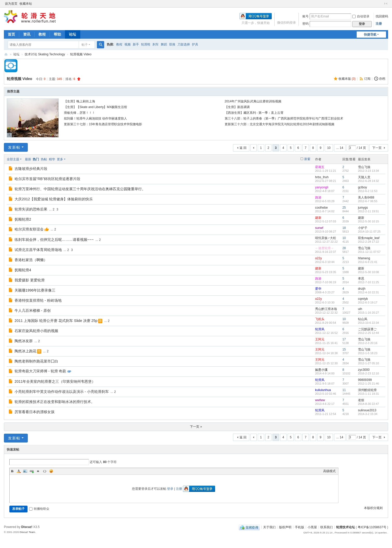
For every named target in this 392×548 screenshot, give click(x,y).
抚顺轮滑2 (23, 219)
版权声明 (285, 527)
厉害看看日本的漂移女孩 (35, 412)
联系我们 (327, 527)
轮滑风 (320, 329)
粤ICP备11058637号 (372, 527)
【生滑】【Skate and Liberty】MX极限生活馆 (95, 107)
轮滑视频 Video (81, 54)
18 (344, 228)
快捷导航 (370, 35)
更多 (60, 159)
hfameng (364, 258)
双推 (172, 44)
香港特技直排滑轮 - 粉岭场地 (38, 300)
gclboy (363, 187)
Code (45, 471)
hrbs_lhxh (322, 177)
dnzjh (362, 289)
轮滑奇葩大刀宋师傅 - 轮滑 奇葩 (40, 371)
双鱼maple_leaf (369, 238)
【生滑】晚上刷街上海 (79, 101)
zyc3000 (364, 370)
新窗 (307, 159)
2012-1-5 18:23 (368, 353)
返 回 (243, 148)
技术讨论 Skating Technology (45, 54)
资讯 (27, 34)
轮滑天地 (6, 54)
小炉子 (363, 228)
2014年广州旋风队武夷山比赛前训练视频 (253, 101)
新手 (136, 44)
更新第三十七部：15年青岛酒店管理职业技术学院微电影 (103, 124)
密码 (305, 24)
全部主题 (13, 159)
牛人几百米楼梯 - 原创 (32, 311)
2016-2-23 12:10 (368, 373)
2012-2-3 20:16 (368, 343)
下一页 (377, 148)
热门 (36, 159)
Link (32, 471)
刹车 (156, 44)
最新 (28, 159)
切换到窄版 (386, 4)
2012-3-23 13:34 (368, 171)
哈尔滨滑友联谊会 (29, 229)
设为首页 (11, 4)
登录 (170, 489)
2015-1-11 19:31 (368, 394)
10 (329, 148)
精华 (52, 159)
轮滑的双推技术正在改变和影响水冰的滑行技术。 (55, 402)
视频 (128, 44)
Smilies (51, 471)
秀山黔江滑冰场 (326, 309)
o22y (318, 258)
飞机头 (320, 319)
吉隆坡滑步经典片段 (31, 169)
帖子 (85, 45)
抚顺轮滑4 (23, 270)
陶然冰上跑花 (25, 351)
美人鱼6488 (366, 197)
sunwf (319, 228)
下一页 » (196, 427)
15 (344, 349)
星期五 (320, 167)
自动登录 (361, 16)
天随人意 (364, 177)
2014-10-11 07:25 (369, 232)
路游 (318, 197)
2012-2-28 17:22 (368, 242)
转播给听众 (39, 509)
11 (344, 390)
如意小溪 (321, 370)
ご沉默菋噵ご (367, 329)
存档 (382, 79)
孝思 (361, 279)
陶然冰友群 (24, 341)
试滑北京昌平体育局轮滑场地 (38, 250)
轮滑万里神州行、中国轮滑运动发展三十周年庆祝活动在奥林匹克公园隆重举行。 (80, 189)
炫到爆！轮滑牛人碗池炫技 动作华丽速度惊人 (95, 118)
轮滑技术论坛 (346, 527)
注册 (379, 24)
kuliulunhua (323, 390)
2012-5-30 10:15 (368, 221)
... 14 (340, 148)
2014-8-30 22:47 (368, 404)
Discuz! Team (28, 532)
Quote (38, 471)
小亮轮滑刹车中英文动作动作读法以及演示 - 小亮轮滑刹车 (62, 392)
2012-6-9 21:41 (368, 262)
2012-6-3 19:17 (368, 302)
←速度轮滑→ (324, 248)
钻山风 (363, 319)
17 (344, 339)
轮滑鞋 (146, 44)
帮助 (57, 34)
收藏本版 (347, 79)
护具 (195, 44)
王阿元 (320, 339)
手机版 (300, 527)
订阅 (367, 79)
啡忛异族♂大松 (326, 238)
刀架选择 (184, 44)
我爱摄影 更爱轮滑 (30, 280)
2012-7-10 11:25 (368, 282)
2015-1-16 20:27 (368, 313)
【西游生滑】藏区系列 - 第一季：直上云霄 (254, 113)
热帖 (44, 159)
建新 (318, 218)
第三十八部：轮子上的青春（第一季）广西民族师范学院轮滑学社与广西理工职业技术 (284, 118)
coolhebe (321, 208)
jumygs (363, 208)
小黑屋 (312, 527)
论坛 (72, 34)
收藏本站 (26, 4)
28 (344, 248)
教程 (42, 34)
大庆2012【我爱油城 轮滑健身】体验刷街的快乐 (54, 199)
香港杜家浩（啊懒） (31, 260)
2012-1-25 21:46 (368, 384)
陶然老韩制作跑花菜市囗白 (36, 361)
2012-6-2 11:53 (368, 191)
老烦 (361, 400)
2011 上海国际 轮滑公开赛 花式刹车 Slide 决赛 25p (56, 321)
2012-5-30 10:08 (368, 272)
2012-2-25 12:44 (368, 333)
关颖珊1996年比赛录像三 (35, 290)
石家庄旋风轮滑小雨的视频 (36, 331)
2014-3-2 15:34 (368, 414)
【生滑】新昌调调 (237, 107)
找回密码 (382, 16)
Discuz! (27, 527)
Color (19, 471)
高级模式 (329, 471)
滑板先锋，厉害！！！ (79, 113)
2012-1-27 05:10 (368, 363)
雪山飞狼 (364, 167)
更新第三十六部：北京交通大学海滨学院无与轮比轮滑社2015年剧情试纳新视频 (280, 124)
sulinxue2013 (367, 410)
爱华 (318, 289)
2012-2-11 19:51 (368, 211)
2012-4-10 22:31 (368, 292)
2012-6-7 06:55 (368, 201)
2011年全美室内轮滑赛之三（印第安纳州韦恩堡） (55, 381)
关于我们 (269, 527)
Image (25, 471)
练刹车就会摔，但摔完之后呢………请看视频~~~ (54, 240)
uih (360, 309)
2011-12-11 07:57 (369, 252)
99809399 (365, 380)
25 (344, 208)
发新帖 (14, 147)
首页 (11, 34)
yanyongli (322, 187)
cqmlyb (363, 299)
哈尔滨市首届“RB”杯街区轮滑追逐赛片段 (47, 179)
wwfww (320, 400)
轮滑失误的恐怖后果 (31, 209)
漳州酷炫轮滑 (367, 390)
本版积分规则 (373, 508)
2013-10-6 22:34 (368, 323)
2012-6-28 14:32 (368, 181)
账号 (305, 16)
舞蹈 (164, 44)
